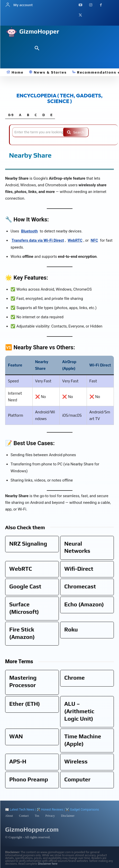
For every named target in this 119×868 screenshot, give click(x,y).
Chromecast (80, 586)
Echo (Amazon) (84, 604)
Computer (77, 779)
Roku (71, 629)
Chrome (75, 678)
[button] (37, 48)
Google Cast (25, 586)
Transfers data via (38, 240)
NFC (94, 240)
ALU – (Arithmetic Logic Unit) (79, 711)
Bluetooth (29, 231)
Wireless (76, 761)
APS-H (18, 761)
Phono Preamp (29, 779)
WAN (16, 736)
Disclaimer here (48, 864)
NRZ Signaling (28, 544)
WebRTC (75, 240)
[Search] (76, 132)
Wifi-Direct (79, 569)
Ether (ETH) (25, 704)
